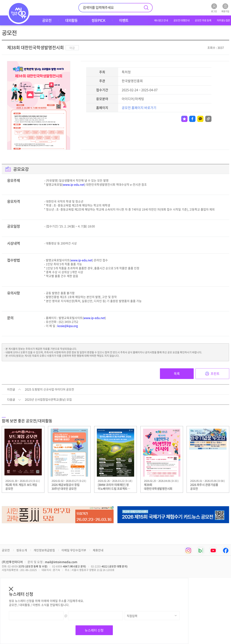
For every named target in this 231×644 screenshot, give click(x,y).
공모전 (6, 550)
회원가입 (225, 8)
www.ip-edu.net (74, 184)
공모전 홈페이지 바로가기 (139, 108)
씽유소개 (22, 550)
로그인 (214, 8)
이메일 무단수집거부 (74, 550)
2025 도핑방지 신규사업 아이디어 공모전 (49, 389)
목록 (177, 374)
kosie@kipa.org (68, 326)
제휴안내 (98, 550)
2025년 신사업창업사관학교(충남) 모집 (48, 400)
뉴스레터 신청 (94, 630)
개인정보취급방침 (44, 550)
